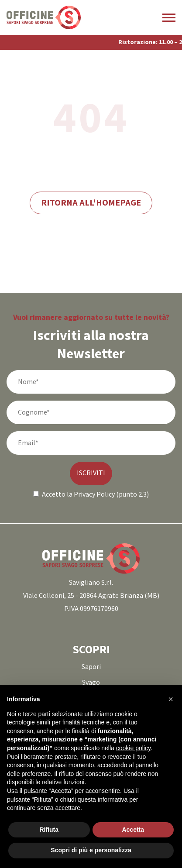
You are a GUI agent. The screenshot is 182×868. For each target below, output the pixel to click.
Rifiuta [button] (49, 830)
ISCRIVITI (91, 473)
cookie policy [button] (133, 748)
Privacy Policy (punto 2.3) (111, 495)
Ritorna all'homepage (91, 203)
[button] (171, 699)
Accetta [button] (133, 830)
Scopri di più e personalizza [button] (91, 850)
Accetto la (53, 495)
